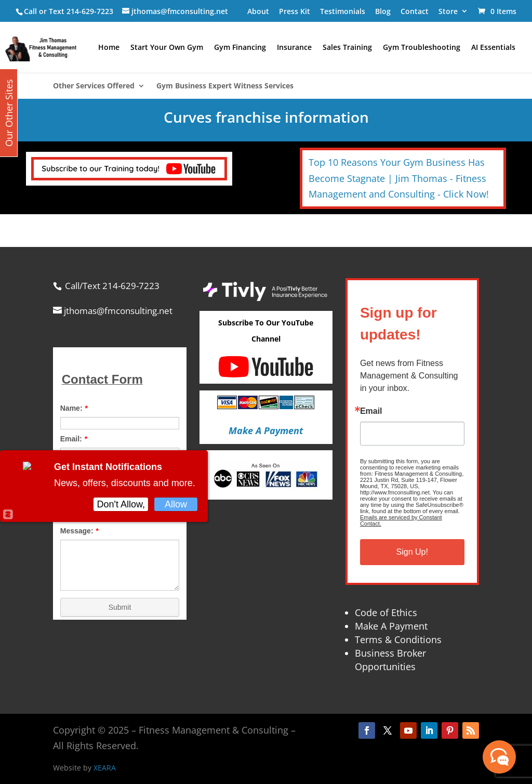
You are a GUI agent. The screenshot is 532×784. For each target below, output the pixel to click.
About (258, 11)
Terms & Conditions (398, 639)
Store (448, 11)
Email (371, 411)
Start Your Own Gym (167, 48)
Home (109, 48)
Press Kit (295, 11)
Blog (383, 11)
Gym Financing (240, 48)
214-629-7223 (90, 11)
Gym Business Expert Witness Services (225, 86)
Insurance (294, 48)
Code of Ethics (386, 612)
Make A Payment (391, 626)
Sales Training (347, 48)
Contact (415, 11)
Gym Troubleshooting (422, 48)
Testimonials (343, 11)
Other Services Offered (94, 86)
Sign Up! (412, 552)
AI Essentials (493, 48)
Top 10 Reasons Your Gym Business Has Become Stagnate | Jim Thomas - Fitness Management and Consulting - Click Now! (399, 178)
